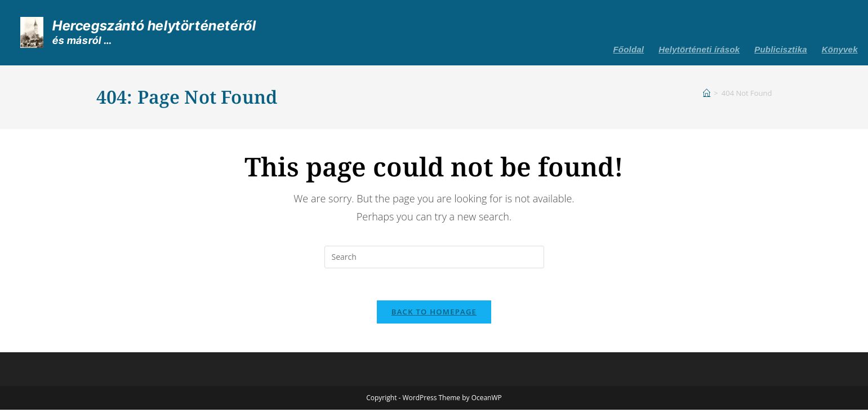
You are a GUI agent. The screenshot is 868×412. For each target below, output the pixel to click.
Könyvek (840, 49)
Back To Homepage (434, 314)
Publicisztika (780, 49)
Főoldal (629, 49)
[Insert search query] (434, 257)
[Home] (707, 93)
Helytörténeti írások (699, 49)
